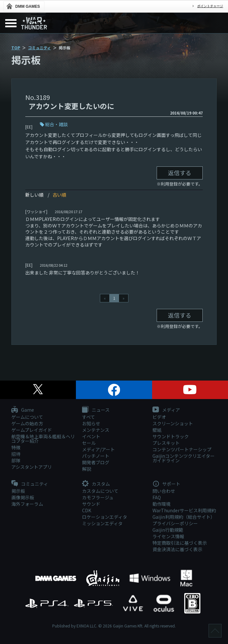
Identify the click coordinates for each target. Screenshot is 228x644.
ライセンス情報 (168, 536)
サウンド (91, 504)
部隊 (16, 460)
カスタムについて (100, 491)
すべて (89, 417)
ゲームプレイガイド (32, 430)
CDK (87, 510)
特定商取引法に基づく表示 (180, 543)
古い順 (59, 195)
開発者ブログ (96, 462)
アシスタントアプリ (32, 467)
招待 (16, 454)
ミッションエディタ (102, 523)
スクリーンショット (173, 423)
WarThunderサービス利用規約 (184, 510)
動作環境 (162, 504)
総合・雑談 (56, 124)
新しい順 (34, 195)
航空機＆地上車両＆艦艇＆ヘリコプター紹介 (43, 439)
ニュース (96, 410)
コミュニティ (39, 48)
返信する (180, 173)
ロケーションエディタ (105, 517)
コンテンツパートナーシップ (182, 449)
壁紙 (157, 430)
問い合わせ (164, 491)
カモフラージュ (98, 497)
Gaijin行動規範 (168, 530)
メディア (166, 410)
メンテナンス (96, 430)
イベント (91, 436)
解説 (87, 469)
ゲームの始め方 (27, 423)
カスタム (96, 484)
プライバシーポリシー (175, 523)
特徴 (16, 447)
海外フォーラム (27, 504)
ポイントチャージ (210, 6)
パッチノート (96, 456)
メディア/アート (98, 449)
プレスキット (166, 443)
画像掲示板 (23, 497)
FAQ (157, 497)
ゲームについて (27, 417)
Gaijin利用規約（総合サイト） (184, 517)
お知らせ (91, 423)
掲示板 (18, 491)
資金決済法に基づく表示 (177, 549)
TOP (16, 48)
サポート (166, 484)
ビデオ (159, 417)
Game (23, 410)
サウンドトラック (171, 436)
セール (89, 443)
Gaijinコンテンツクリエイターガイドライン (184, 458)
